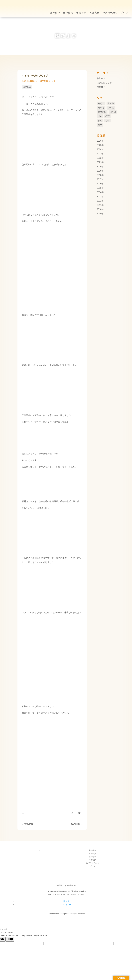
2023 (99, 154)
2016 (99, 184)
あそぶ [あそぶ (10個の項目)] (101, 103)
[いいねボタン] (23, 814)
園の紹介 (55, 8)
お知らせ (101, 78)
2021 (99, 162)
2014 (99, 192)
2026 (99, 141)
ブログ (124, 8)
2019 (99, 171)
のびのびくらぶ (47, 81)
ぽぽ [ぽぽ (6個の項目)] (108, 116)
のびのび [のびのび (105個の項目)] (102, 112)
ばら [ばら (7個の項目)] (100, 116)
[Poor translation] (10, 939)
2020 (99, 167)
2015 (99, 188)
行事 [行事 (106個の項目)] (100, 125)
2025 (99, 145)
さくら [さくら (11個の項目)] (111, 103)
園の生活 (68, 8)
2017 (99, 179)
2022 (99, 158)
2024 (99, 149)
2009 (99, 214)
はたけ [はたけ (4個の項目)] (113, 112)
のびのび (27, 87)
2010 (99, 209)
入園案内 (95, 8)
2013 (99, 196)
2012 (99, 201)
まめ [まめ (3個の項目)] (100, 120)
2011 (99, 205)
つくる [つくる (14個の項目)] (111, 108)
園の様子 (101, 87)
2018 (99, 175)
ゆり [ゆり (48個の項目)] (108, 120)
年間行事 (81, 8)
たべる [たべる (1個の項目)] (101, 108)
